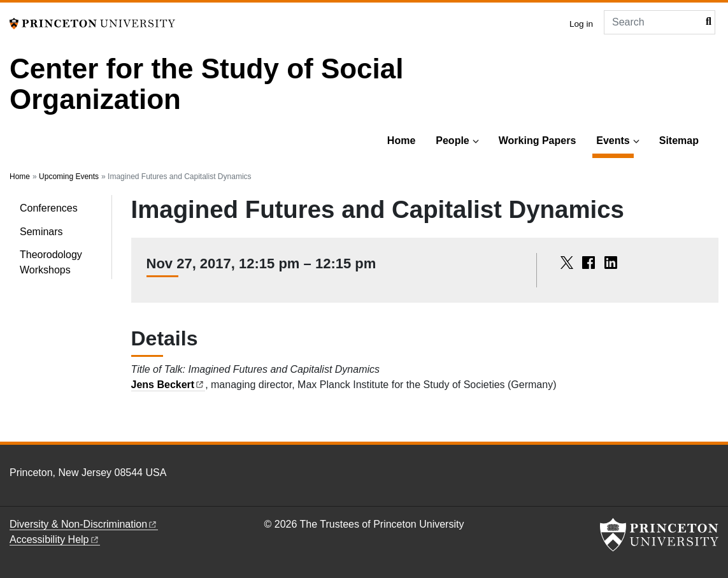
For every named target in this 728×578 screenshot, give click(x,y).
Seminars (41, 232)
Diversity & (84, 524)
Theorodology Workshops (51, 262)
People (452, 141)
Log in (581, 24)
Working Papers (538, 141)
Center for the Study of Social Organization (207, 84)
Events (615, 139)
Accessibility (55, 539)
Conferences (49, 208)
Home (401, 141)
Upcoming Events (69, 177)
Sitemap (679, 141)
